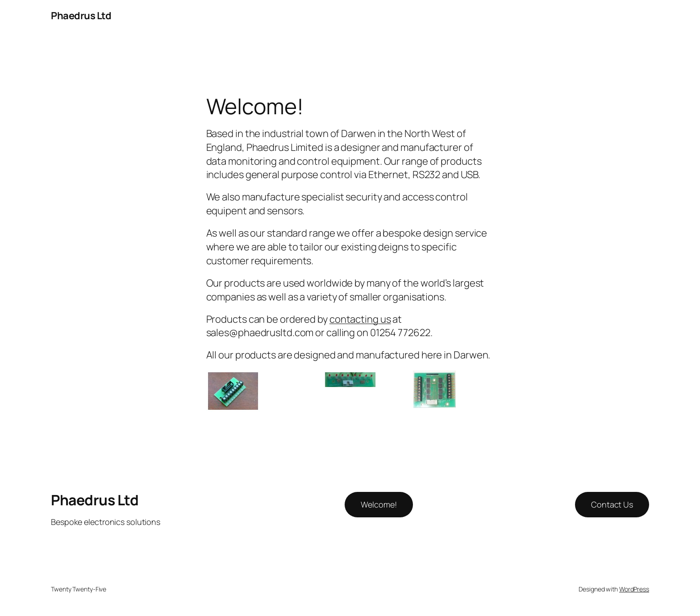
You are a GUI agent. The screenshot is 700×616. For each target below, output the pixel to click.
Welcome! (379, 504)
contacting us (360, 319)
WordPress (634, 589)
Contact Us (612, 504)
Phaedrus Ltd (81, 16)
